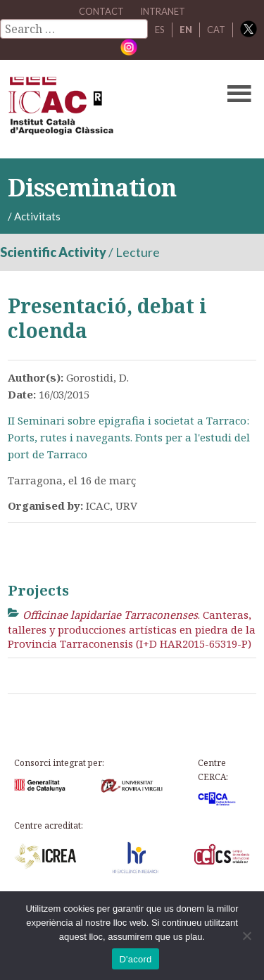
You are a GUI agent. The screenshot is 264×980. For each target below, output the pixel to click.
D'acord (135, 959)
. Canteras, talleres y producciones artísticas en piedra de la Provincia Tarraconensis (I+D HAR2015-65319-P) (132, 629)
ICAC (106, 109)
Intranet (163, 11)
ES (160, 30)
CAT (216, 30)
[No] (246, 936)
